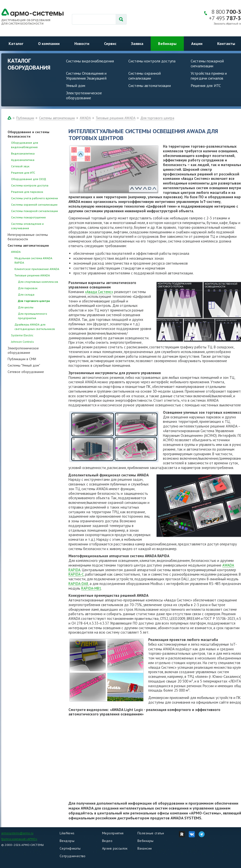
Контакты (226, 43)
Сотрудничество (73, 856)
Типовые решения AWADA (116, 118)
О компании (49, 43)
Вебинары (167, 43)
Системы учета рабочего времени (34, 198)
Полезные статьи (151, 833)
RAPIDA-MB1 (91, 588)
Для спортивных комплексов (38, 282)
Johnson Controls (22, 342)
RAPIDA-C (76, 574)
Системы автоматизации (150, 85)
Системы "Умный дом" (24, 365)
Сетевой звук (20, 166)
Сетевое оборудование (26, 372)
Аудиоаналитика (23, 160)
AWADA (85, 118)
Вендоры (67, 841)
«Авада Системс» (99, 292)
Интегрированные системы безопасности (28, 237)
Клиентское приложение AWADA (37, 269)
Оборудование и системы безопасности (28, 134)
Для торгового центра (157, 118)
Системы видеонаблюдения (90, 61)
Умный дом (76, 85)
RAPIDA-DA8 (78, 584)
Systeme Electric (22, 335)
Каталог (16, 43)
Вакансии (145, 848)
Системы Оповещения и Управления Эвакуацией (86, 76)
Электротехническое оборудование (84, 95)
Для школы (26, 307)
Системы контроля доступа (152, 61)
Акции (197, 43)
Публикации (25, 118)
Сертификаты (70, 848)
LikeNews (67, 833)
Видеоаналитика (23, 153)
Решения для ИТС (206, 85)
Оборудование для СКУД (29, 179)
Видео (107, 841)
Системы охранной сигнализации (145, 76)
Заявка (137, 43)
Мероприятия (113, 833)
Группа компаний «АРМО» (19, 839)
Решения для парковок (27, 192)
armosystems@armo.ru (17, 833)
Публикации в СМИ (22, 359)
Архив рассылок (115, 848)
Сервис (110, 43)
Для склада (26, 294)
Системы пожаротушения (28, 217)
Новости (82, 43)
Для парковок (28, 288)
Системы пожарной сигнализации (34, 211)
